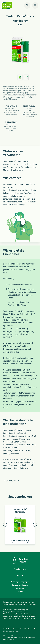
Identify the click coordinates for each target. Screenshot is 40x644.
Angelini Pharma (20, 569)
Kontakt (20, 575)
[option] (20, 51)
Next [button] (35, 525)
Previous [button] (5, 525)
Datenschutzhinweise (20, 585)
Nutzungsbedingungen (20, 582)
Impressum (20, 588)
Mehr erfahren (20, 541)
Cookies (20, 591)
